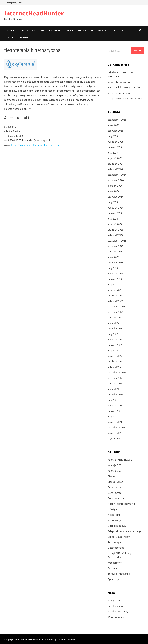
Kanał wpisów (115, 606)
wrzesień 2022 (116, 312)
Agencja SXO (115, 471)
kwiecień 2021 (116, 405)
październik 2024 (117, 175)
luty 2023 (113, 284)
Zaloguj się (114, 600)
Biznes (10, 30)
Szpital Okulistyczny (119, 537)
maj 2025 (113, 136)
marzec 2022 (115, 345)
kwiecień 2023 (116, 274)
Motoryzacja (99, 30)
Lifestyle (112, 509)
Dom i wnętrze (116, 498)
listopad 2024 (115, 169)
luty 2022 (113, 350)
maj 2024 (113, 202)
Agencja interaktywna (120, 460)
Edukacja (55, 30)
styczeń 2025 (115, 158)
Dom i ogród (115, 493)
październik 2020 (117, 427)
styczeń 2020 (115, 433)
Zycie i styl (113, 579)
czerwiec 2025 (115, 131)
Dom (42, 30)
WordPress (62, 639)
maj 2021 (113, 400)
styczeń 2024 (115, 224)
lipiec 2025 (113, 125)
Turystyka (117, 30)
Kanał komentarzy (118, 611)
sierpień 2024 (115, 186)
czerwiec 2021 (115, 394)
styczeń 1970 (115, 438)
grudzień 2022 (116, 295)
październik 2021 (117, 372)
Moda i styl (114, 515)
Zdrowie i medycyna (119, 574)
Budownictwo (27, 30)
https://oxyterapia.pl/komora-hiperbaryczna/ (36, 145)
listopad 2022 (115, 301)
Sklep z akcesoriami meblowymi (125, 531)
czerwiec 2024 (115, 197)
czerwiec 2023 (115, 263)
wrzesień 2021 (116, 378)
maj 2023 (113, 268)
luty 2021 (113, 416)
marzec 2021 (115, 411)
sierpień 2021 (115, 383)
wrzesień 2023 (116, 246)
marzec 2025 (115, 147)
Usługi (10, 38)
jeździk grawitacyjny (119, 93)
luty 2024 (113, 219)
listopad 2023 (115, 235)
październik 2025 (117, 120)
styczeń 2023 (115, 290)
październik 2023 (117, 241)
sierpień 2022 (115, 317)
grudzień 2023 (116, 230)
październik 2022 (117, 306)
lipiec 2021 (113, 389)
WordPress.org (116, 617)
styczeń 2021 (115, 422)
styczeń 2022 (115, 356)
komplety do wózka (119, 82)
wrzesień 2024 (116, 180)
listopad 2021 (115, 367)
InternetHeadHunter (34, 13)
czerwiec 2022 (115, 328)
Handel (82, 30)
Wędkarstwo (115, 563)
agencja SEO (115, 465)
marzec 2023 (115, 279)
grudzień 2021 (116, 361)
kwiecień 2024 (116, 208)
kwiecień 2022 (116, 339)
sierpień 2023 (115, 252)
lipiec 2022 (113, 323)
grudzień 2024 (116, 164)
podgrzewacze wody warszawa (125, 98)
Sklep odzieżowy (117, 526)
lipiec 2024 (113, 191)
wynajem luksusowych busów (124, 87)
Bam (75, 639)
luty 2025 (113, 153)
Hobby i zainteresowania (121, 504)
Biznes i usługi (116, 482)
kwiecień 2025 (116, 142)
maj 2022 (113, 334)
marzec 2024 (115, 213)
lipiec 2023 (113, 257)
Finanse (69, 30)
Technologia (114, 542)
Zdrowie (24, 38)
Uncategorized (116, 548)
